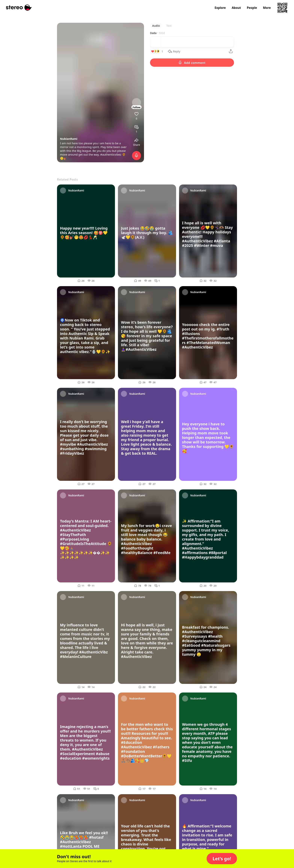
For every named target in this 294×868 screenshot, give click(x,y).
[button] (222, 859)
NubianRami (69, 139)
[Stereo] (19, 8)
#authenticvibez (111, 154)
